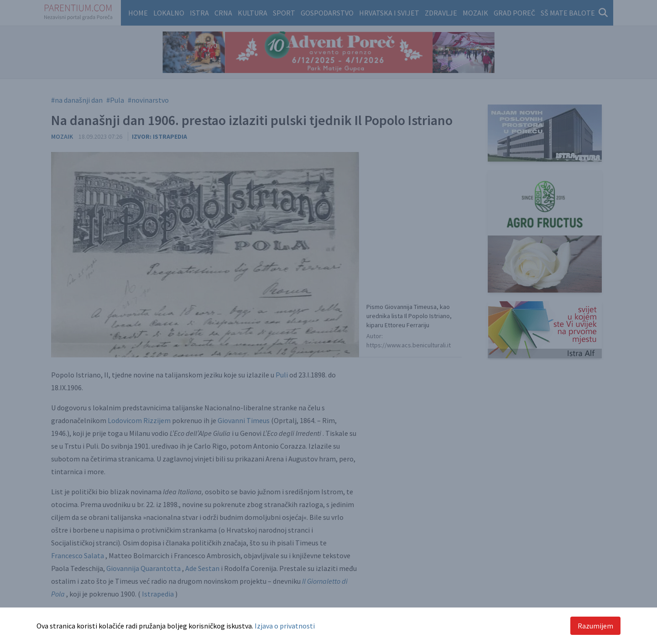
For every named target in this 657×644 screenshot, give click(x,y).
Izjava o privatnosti (285, 626)
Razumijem (595, 626)
